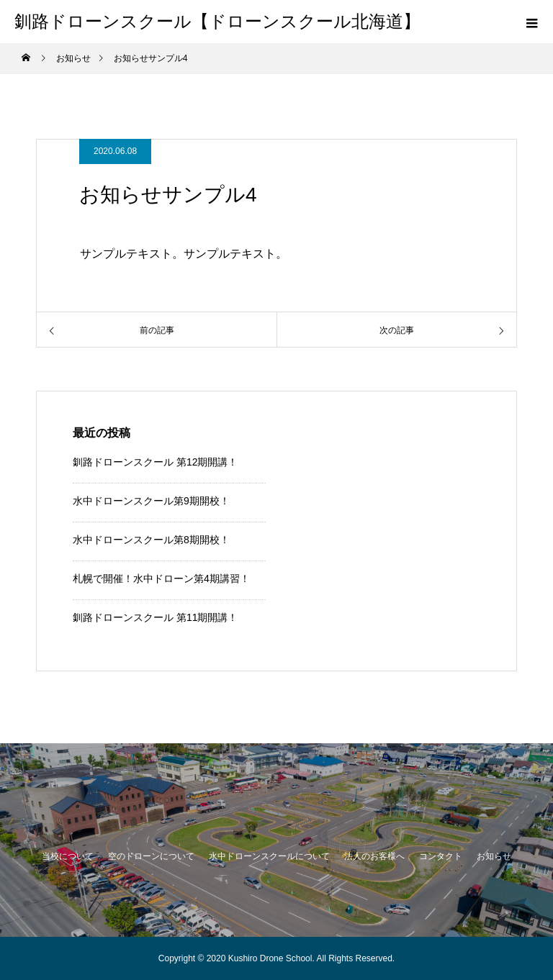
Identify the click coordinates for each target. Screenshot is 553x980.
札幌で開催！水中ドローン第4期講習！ (161, 579)
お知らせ (494, 856)
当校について (68, 856)
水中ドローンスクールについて (269, 856)
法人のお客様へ (374, 856)
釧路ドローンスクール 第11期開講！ (155, 617)
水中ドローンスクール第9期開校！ (151, 501)
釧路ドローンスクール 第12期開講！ (155, 462)
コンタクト (441, 856)
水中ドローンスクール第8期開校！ (151, 540)
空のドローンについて (151, 856)
